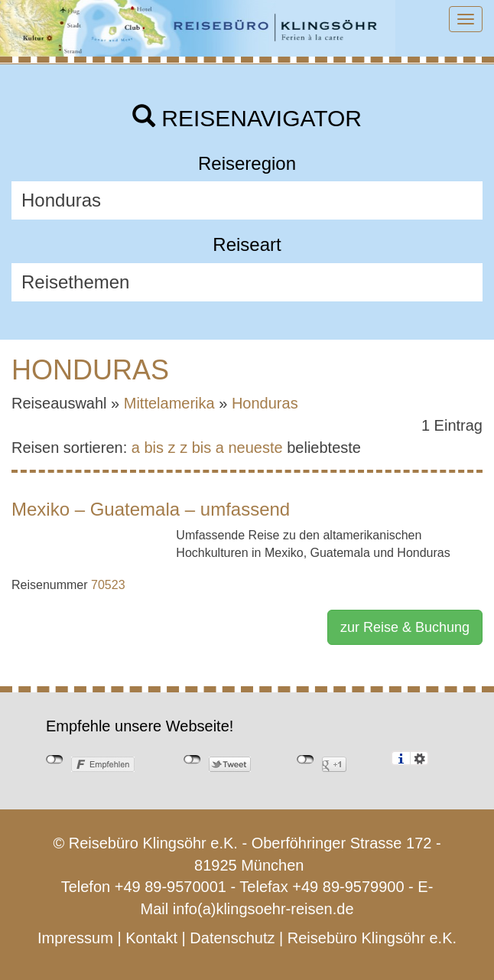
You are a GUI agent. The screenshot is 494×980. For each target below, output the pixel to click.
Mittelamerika (169, 403)
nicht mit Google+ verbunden (305, 760)
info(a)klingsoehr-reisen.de (263, 909)
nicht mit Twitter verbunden (192, 760)
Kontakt (151, 938)
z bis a (202, 448)
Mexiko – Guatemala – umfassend (151, 509)
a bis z (154, 448)
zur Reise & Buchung (405, 627)
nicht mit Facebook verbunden (55, 760)
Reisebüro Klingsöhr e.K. (372, 938)
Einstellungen (419, 758)
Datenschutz (232, 938)
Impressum (75, 938)
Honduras (265, 403)
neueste (256, 448)
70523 (108, 585)
